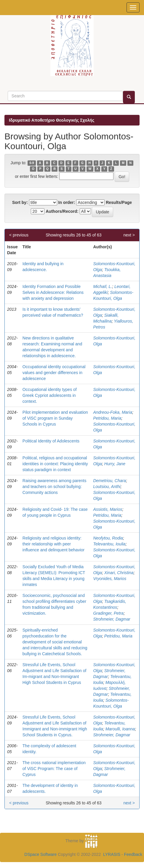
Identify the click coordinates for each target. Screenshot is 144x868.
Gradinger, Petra (108, 613)
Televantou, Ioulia (109, 544)
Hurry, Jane (115, 464)
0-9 (32, 163)
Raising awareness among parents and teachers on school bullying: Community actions (55, 487)
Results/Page (119, 202)
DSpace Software (40, 854)
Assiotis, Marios (108, 509)
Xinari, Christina (119, 573)
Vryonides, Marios (110, 579)
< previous (19, 235)
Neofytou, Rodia (108, 538)
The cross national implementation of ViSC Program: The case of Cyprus (54, 769)
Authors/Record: (62, 211)
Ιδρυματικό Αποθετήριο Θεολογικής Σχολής (52, 120)
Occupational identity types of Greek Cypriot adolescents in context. (50, 395)
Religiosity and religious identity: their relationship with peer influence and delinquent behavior (53, 544)
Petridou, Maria (107, 418)
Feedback (133, 854)
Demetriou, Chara (109, 481)
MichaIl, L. (103, 286)
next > (129, 235)
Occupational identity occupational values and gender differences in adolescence (54, 373)
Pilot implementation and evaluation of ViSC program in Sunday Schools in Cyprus (55, 418)
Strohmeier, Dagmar (112, 619)
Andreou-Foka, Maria (113, 412)
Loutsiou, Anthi (107, 487)
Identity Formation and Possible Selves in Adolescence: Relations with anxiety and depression (53, 292)
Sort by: (20, 202)
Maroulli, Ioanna (120, 729)
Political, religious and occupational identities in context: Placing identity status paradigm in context (55, 464)
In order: (67, 202)
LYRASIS (112, 854)
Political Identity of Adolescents (51, 441)
